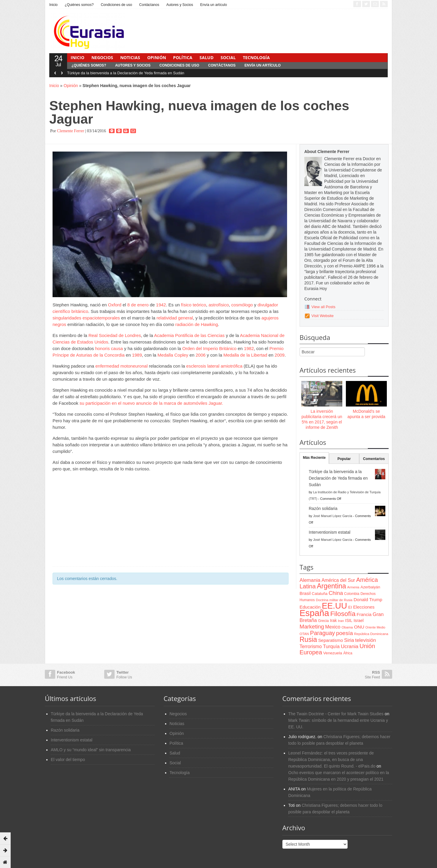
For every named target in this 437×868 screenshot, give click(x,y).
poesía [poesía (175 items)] (345, 633)
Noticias (130, 58)
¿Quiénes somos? (79, 5)
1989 (137, 355)
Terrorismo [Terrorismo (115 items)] (311, 646)
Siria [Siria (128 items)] (349, 640)
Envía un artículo (213, 5)
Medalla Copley (173, 355)
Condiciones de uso (116, 5)
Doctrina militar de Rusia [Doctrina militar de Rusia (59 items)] (334, 600)
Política (183, 58)
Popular (344, 459)
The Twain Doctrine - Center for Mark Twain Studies (336, 714)
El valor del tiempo (68, 760)
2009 (280, 355)
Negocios (102, 58)
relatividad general (175, 318)
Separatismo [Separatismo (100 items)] (331, 640)
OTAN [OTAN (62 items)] (304, 634)
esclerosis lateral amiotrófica (214, 366)
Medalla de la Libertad (245, 355)
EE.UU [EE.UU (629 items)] (334, 606)
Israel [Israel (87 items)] (359, 620)
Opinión (157, 58)
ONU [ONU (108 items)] (359, 627)
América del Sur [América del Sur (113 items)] (338, 580)
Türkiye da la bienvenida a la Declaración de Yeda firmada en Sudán (126, 73)
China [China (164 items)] (336, 593)
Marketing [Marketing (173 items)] (312, 627)
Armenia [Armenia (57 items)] (353, 587)
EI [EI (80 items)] (350, 607)
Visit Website (323, 316)
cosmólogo (242, 305)
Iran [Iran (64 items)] (341, 621)
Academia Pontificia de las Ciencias (189, 335)
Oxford (115, 305)
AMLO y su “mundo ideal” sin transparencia (91, 750)
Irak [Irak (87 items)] (333, 620)
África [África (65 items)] (348, 653)
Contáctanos (149, 5)
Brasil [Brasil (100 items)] (305, 593)
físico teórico (194, 305)
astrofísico (218, 305)
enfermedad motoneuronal (121, 366)
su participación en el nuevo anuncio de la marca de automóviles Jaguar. (151, 403)
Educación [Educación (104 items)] (310, 607)
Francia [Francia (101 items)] (364, 614)
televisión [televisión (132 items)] (365, 640)
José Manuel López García (333, 516)
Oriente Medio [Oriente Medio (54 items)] (375, 627)
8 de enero (138, 305)
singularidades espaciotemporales (86, 318)
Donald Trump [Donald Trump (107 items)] (368, 600)
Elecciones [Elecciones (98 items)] (364, 607)
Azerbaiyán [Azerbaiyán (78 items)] (370, 587)
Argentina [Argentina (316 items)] (331, 586)
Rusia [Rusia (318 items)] (308, 639)
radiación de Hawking (197, 324)
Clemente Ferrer (71, 131)
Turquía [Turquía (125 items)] (331, 646)
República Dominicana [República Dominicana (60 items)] (371, 634)
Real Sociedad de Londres (115, 335)
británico (80, 311)
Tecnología (256, 58)
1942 (161, 305)
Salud (206, 58)
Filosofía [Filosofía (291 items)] (343, 614)
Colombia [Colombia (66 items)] (352, 594)
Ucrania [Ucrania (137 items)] (350, 646)
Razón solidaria (323, 508)
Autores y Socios (180, 5)
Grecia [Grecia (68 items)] (323, 621)
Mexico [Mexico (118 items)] (333, 627)
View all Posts (323, 307)
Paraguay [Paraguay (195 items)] (322, 633)
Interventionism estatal (330, 532)
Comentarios (374, 459)
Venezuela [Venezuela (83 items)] (333, 653)
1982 (249, 348)
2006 (201, 355)
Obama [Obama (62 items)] (347, 627)
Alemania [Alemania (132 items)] (310, 580)
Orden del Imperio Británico (209, 348)
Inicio (53, 5)
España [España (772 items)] (314, 613)
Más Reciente (314, 458)
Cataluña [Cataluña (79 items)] (320, 594)
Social (228, 58)
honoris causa (109, 348)
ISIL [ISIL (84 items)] (349, 621)
